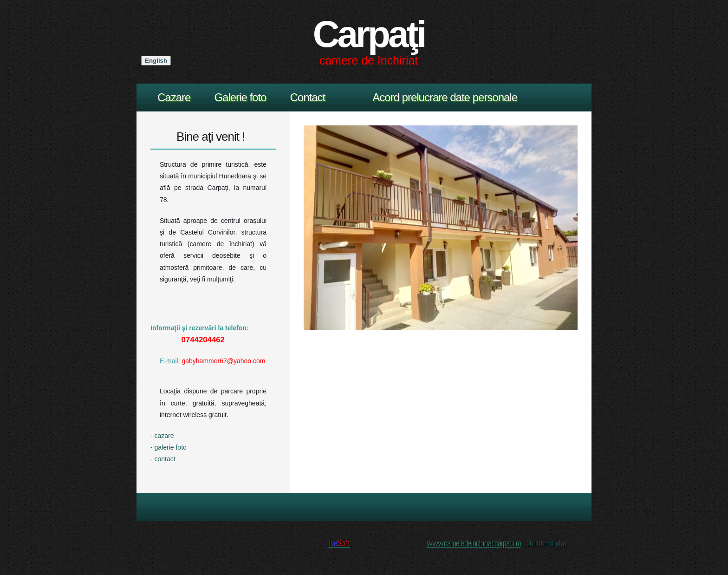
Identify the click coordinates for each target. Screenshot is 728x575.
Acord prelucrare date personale (445, 97)
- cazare (162, 436)
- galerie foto (169, 447)
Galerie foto (240, 97)
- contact (163, 459)
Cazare (174, 97)
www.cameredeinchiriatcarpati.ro (474, 543)
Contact (307, 97)
